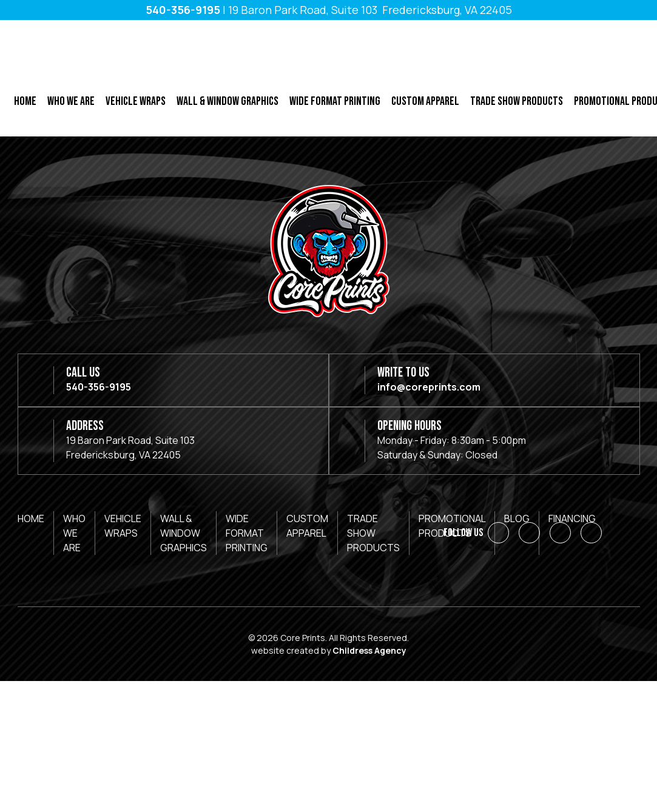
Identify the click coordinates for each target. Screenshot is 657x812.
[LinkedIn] (529, 533)
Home (25, 101)
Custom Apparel (425, 101)
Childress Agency (369, 650)
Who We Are (71, 101)
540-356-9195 (183, 10)
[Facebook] (498, 533)
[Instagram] (560, 533)
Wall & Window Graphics (227, 101)
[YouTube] (591, 533)
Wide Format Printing (335, 101)
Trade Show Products (517, 101)
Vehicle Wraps (136, 101)
